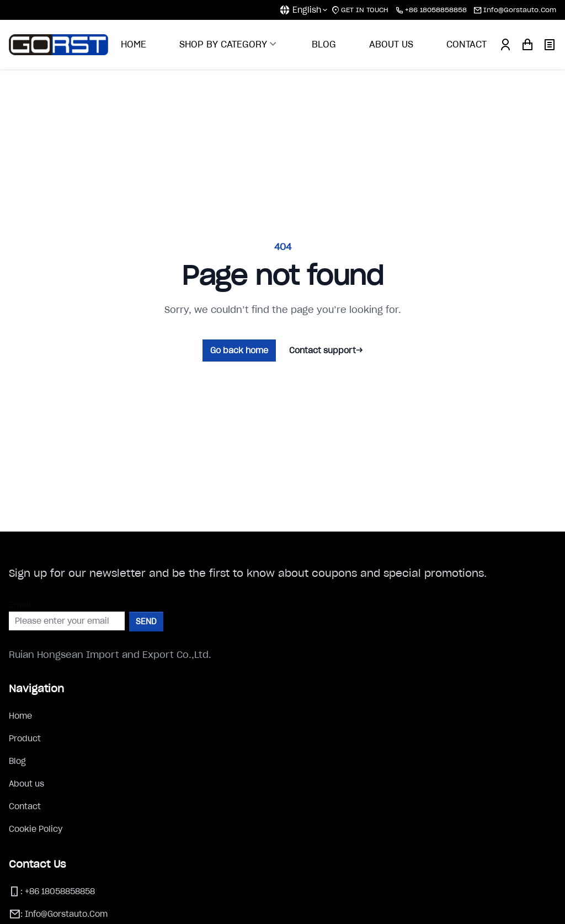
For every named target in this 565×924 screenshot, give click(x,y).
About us (26, 784)
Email (20, 605)
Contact (25, 806)
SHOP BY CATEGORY (229, 44)
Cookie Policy (36, 829)
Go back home (239, 351)
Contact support (326, 351)
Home (20, 716)
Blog (17, 761)
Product (25, 739)
